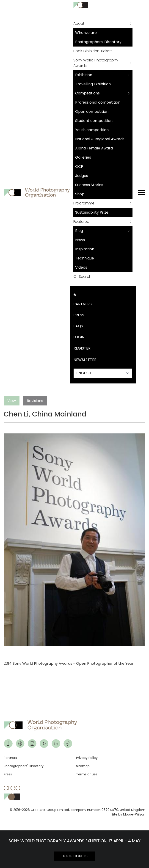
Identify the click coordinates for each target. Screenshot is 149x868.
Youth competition (92, 130)
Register (82, 348)
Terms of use (87, 774)
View (12, 401)
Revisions (35, 401)
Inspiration (85, 249)
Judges (82, 176)
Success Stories (89, 185)
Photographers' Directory (98, 42)
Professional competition (98, 102)
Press (79, 315)
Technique (85, 258)
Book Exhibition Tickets (93, 51)
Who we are (86, 33)
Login (79, 337)
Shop (80, 194)
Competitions (87, 93)
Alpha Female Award (94, 148)
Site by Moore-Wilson (128, 814)
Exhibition (84, 75)
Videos (81, 267)
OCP (79, 167)
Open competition (92, 112)
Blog (79, 231)
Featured (81, 222)
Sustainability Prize (92, 212)
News (80, 240)
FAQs (78, 326)
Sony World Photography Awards (96, 63)
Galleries (83, 157)
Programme (84, 203)
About (79, 23)
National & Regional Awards (100, 139)
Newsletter (85, 360)
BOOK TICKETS (74, 856)
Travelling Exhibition (93, 84)
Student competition (94, 121)
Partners (83, 304)
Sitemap (83, 766)
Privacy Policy (87, 758)
